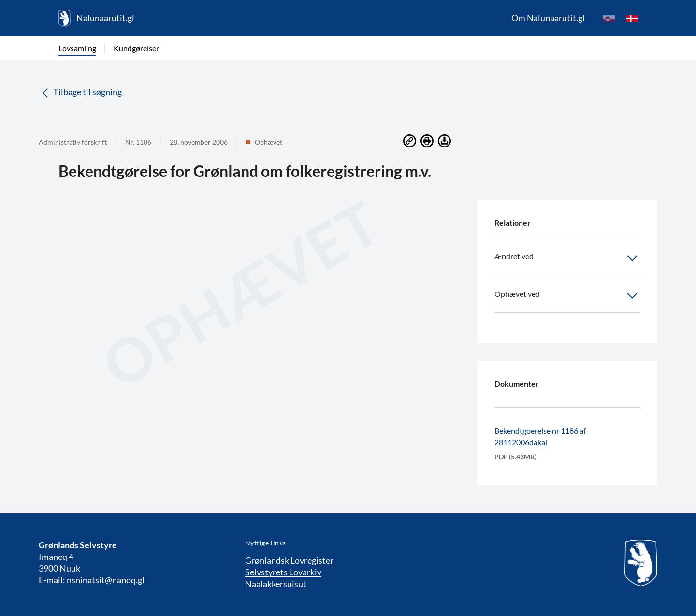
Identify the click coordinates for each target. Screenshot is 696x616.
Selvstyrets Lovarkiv (283, 572)
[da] (632, 18)
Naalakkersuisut (276, 584)
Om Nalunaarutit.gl (548, 18)
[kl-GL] (609, 18)
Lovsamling (77, 48)
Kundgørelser (136, 48)
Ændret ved (567, 258)
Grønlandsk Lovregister (289, 560)
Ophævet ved (567, 296)
